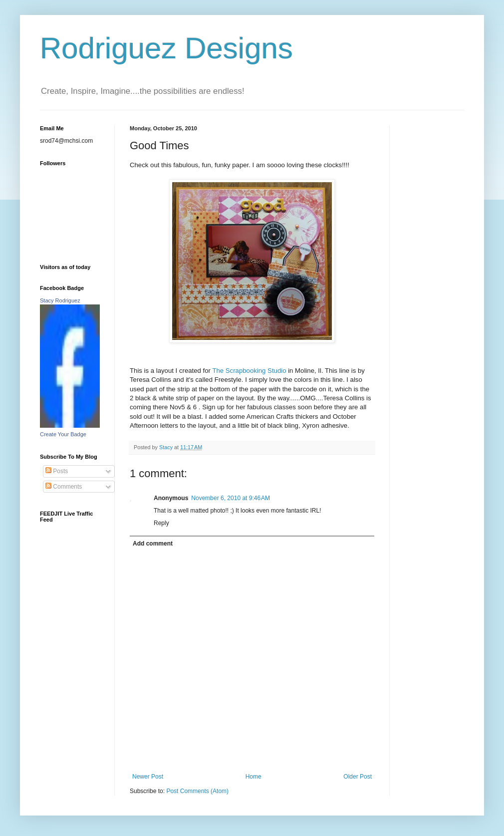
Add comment (153, 544)
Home (253, 777)
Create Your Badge (63, 434)
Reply (161, 523)
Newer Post (148, 777)
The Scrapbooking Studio (250, 371)
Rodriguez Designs (166, 48)
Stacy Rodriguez (60, 300)
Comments (64, 487)
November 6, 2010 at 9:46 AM (231, 498)
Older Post (358, 777)
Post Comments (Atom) (197, 791)
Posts (57, 471)
